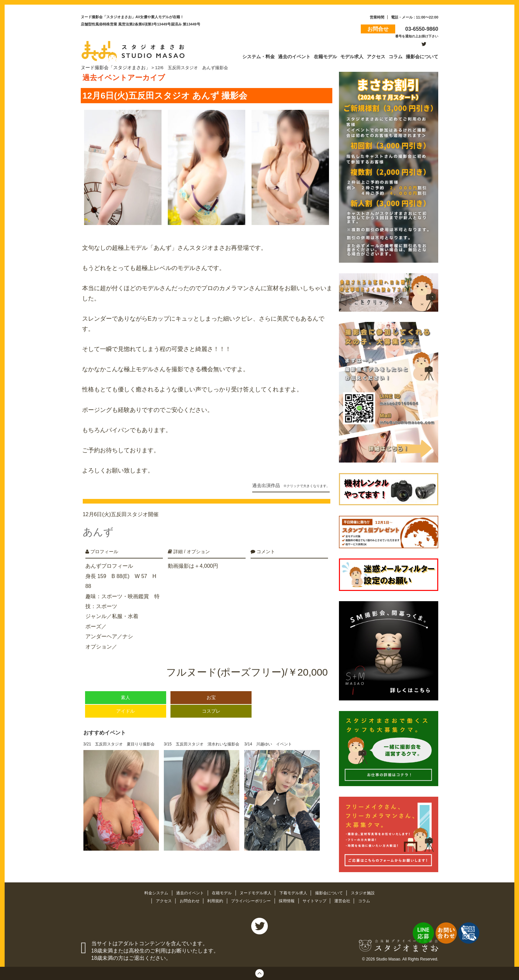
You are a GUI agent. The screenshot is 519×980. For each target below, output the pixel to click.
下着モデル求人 (296, 892)
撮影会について (334, 892)
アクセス (158, 899)
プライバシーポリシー (251, 899)
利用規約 (213, 899)
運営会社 (348, 899)
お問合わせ (186, 899)
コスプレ (211, 704)
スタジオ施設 (369, 892)
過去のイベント (186, 892)
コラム (370, 899)
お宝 (211, 690)
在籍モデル (220, 892)
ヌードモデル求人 (256, 892)
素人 (125, 690)
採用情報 (289, 899)
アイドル (125, 704)
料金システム (150, 892)
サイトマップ (318, 899)
